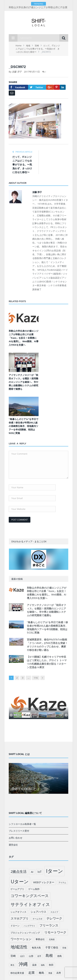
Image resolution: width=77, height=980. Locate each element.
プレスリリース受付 (19, 831)
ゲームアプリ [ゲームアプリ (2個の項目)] (17, 889)
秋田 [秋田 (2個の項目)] (51, 965)
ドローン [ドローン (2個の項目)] (15, 926)
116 (36, 678)
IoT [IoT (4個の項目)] (40, 872)
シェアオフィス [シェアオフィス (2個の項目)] (18, 912)
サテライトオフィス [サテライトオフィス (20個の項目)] (30, 904)
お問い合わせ (16, 838)
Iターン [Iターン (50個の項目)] (55, 871)
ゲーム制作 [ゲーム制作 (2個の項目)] (34, 889)
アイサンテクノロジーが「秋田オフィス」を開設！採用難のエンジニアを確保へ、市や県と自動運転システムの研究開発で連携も (23, 382)
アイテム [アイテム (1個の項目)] (62, 883)
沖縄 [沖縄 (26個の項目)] (23, 964)
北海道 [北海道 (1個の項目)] (52, 939)
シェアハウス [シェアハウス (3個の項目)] (38, 912)
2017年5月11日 (32, 72)
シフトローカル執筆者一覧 (22, 824)
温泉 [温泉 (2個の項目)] (34, 965)
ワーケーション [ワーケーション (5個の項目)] (21, 939)
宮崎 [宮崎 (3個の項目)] (13, 956)
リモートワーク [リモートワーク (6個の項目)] (55, 932)
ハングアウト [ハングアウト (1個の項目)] (30, 926)
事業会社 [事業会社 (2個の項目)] (40, 939)
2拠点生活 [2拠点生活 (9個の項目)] (19, 871)
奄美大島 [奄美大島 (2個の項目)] (36, 948)
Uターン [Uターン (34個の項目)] (20, 881)
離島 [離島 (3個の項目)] (42, 973)
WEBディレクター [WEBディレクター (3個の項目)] (44, 882)
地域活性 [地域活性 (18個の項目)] (19, 947)
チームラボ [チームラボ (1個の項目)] (37, 919)
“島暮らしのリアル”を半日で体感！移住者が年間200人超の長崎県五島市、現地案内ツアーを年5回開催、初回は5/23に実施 (23, 426)
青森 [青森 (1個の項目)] (50, 973)
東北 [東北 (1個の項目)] (12, 965)
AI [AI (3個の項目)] (32, 872)
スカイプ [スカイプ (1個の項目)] (54, 912)
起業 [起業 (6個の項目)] (32, 973)
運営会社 (13, 845)
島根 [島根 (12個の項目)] (49, 955)
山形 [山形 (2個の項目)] (31, 956)
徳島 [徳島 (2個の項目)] (60, 956)
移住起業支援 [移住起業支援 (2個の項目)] (17, 973)
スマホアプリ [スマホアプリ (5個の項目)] (20, 918)
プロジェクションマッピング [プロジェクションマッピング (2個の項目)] (25, 933)
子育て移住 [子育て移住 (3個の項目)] (52, 947)
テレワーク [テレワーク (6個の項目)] (54, 918)
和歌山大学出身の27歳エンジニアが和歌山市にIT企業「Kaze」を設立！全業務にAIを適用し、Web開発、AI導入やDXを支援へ (24, 338)
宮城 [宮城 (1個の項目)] (64, 948)
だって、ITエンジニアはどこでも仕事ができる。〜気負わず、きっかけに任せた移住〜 (22, 165)
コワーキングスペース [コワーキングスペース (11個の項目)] (30, 896)
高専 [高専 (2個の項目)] (59, 973)
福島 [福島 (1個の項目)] (43, 965)
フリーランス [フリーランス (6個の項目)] (49, 925)
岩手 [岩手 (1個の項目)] (39, 956)
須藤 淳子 (17, 72)
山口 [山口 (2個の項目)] (22, 956)
